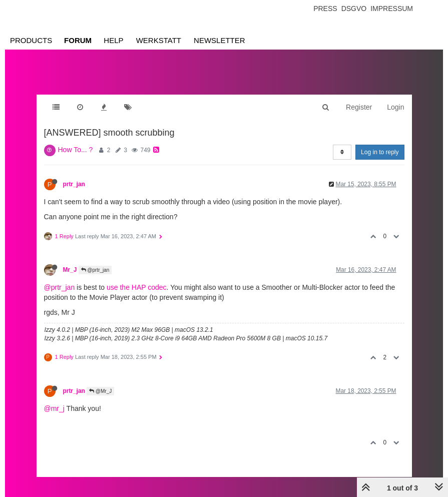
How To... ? (76, 150)
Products (31, 40)
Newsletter (219, 40)
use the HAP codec (137, 287)
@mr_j (54, 408)
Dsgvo (354, 9)
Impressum (392, 9)
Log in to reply (380, 152)
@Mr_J (100, 391)
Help (113, 40)
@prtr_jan (95, 270)
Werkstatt (159, 40)
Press (325, 9)
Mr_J (70, 270)
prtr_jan (74, 184)
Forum (78, 40)
